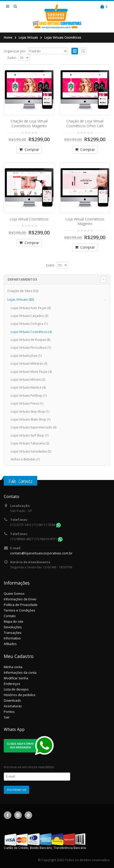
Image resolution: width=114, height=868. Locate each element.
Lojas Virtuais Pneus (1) (27, 403)
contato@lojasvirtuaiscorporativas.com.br (41, 553)
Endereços (12, 684)
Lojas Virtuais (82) (21, 299)
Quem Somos (14, 594)
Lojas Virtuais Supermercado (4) (33, 427)
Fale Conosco (21, 481)
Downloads (12, 701)
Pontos (9, 712)
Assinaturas (13, 706)
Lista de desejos (16, 689)
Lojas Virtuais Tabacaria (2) (30, 443)
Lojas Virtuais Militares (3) (29, 364)
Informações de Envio (20, 599)
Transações (13, 633)
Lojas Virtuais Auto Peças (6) (31, 308)
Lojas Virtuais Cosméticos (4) (31, 332)
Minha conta (13, 667)
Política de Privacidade (21, 605)
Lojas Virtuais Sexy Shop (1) (30, 412)
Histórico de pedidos (20, 695)
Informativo (12, 638)
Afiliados (10, 644)
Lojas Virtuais (28, 37)
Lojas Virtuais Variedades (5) (31, 451)
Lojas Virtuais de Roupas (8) (30, 340)
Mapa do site (14, 622)
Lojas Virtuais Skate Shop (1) (31, 419)
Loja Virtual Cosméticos (29, 219)
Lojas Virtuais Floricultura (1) (31, 348)
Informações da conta (20, 673)
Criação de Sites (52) (23, 291)
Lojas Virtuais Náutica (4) (28, 387)
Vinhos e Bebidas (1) (25, 459)
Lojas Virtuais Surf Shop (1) (30, 435)
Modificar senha (16, 678)
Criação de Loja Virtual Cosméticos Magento (29, 123)
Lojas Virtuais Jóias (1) (26, 356)
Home (8, 37)
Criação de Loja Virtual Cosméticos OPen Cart (85, 123)
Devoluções (13, 627)
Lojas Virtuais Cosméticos (63, 37)
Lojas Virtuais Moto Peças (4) (31, 372)
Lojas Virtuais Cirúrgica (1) (29, 324)
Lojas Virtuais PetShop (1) (29, 396)
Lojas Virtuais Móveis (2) (28, 380)
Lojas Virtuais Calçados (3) (29, 316)
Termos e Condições (20, 610)
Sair (7, 717)
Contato (10, 616)
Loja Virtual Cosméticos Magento (85, 221)
